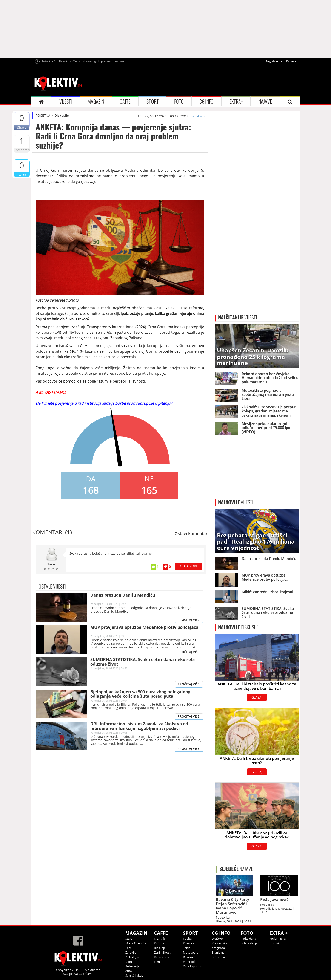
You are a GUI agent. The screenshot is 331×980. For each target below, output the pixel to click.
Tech (128, 948)
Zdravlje (131, 952)
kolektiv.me (199, 116)
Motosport (190, 952)
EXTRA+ (236, 101)
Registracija (274, 61)
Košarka (188, 943)
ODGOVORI (188, 566)
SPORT (153, 101)
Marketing (89, 61)
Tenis (187, 948)
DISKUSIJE (238, 627)
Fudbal (188, 939)
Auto (129, 971)
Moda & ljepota (136, 943)
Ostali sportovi (193, 966)
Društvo (217, 939)
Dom (129, 962)
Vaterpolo (190, 962)
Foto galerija (249, 943)
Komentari (22, 150)
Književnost (162, 957)
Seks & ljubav (134, 975)
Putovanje (132, 966)
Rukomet (189, 957)
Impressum (105, 61)
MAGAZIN (96, 101)
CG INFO (206, 101)
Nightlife (160, 939)
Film (157, 962)
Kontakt (119, 61)
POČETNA (43, 115)
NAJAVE (265, 101)
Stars (129, 939)
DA (91, 479)
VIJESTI (66, 101)
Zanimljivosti (163, 952)
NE (149, 479)
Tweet (22, 175)
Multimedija (278, 939)
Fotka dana (248, 939)
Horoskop (276, 943)
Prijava (291, 61)
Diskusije (62, 115)
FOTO (179, 101)
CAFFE (125, 101)
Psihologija (133, 957)
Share (22, 127)
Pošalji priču (49, 61)
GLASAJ (257, 697)
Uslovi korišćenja (70, 61)
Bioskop (160, 948)
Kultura (159, 943)
